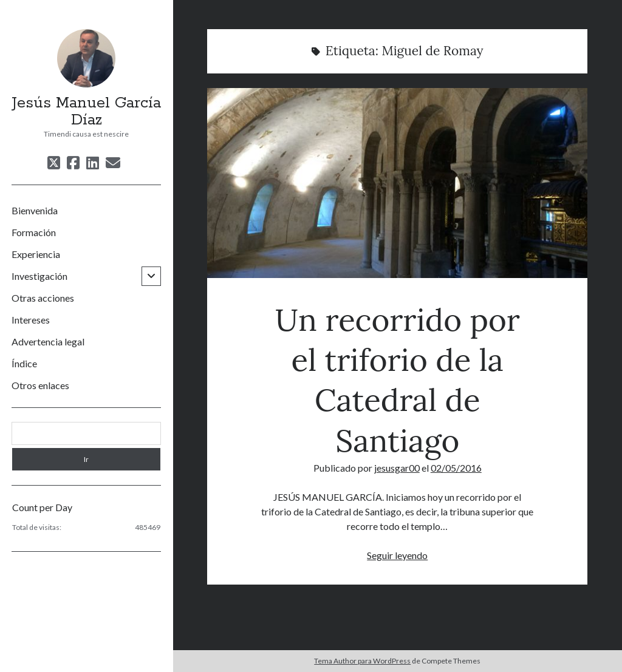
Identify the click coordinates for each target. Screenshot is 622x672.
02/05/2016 (456, 468)
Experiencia (36, 254)
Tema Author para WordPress (362, 661)
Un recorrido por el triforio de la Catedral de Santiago (397, 183)
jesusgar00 (397, 468)
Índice (24, 363)
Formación (34, 232)
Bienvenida (35, 210)
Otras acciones (43, 298)
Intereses (31, 320)
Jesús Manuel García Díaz (86, 112)
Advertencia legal (48, 341)
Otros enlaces (40, 385)
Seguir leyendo (397, 555)
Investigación (39, 276)
